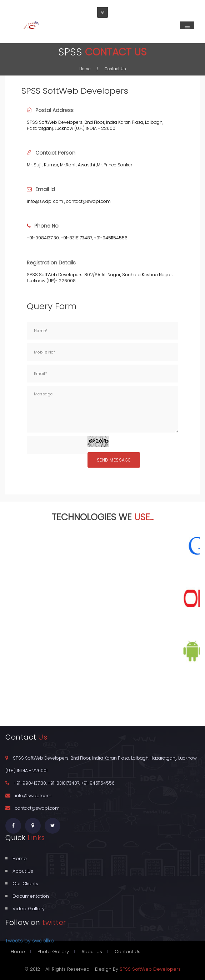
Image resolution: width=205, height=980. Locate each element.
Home (85, 69)
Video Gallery (29, 909)
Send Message (114, 460)
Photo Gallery (53, 952)
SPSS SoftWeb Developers (150, 969)
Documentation (31, 896)
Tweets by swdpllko (30, 941)
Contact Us (127, 952)
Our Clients (25, 884)
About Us (23, 871)
